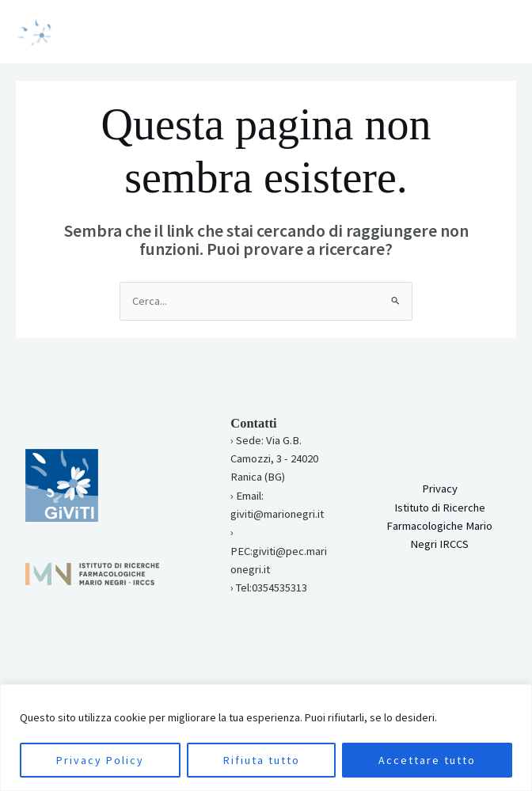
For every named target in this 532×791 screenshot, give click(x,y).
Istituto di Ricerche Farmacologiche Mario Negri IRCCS (439, 526)
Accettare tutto (427, 760)
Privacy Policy (100, 760)
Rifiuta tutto (262, 760)
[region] (266, 738)
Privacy (440, 489)
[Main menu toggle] (500, 32)
